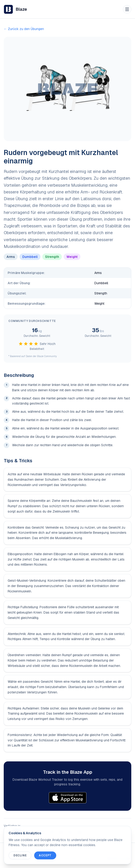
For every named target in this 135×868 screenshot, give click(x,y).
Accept (45, 855)
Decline (20, 855)
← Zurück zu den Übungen (24, 29)
